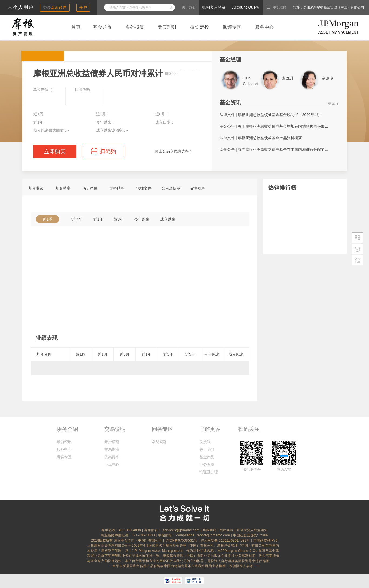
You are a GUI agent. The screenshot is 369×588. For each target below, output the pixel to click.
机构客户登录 (214, 7)
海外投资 (135, 27)
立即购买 (55, 151)
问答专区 (162, 429)
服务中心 (265, 27)
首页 (76, 27)
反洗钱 (205, 442)
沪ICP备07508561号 (182, 540)
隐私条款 (227, 530)
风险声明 (210, 530)
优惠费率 (112, 457)
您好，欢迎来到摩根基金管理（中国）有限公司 (311, 7)
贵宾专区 (64, 457)
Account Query (246, 7)
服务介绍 (67, 429)
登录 (55, 8)
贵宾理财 (167, 27)
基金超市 (103, 27)
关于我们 (189, 7)
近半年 (77, 219)
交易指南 (112, 449)
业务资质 (207, 464)
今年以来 (142, 219)
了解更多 (210, 429)
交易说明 (115, 429)
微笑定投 (200, 27)
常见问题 (159, 442)
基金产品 (207, 457)
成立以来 (168, 219)
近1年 (98, 219)
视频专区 (232, 27)
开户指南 (112, 442)
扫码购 (108, 151)
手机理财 (280, 7)
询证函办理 (209, 472)
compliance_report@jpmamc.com (204, 535)
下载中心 (112, 464)
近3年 (119, 219)
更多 (332, 104)
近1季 (48, 219)
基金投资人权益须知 (252, 530)
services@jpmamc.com (181, 530)
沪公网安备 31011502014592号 (226, 540)
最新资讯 (64, 442)
